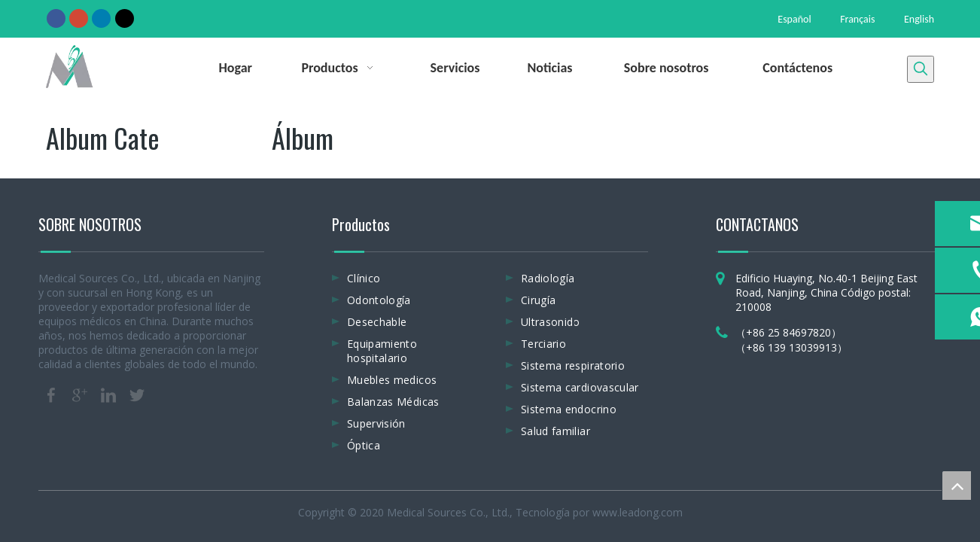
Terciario (543, 344)
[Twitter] (125, 18)
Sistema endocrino (569, 409)
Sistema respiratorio (573, 365)
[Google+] (79, 18)
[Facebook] (56, 18)
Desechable (377, 322)
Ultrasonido (551, 322)
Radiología (548, 278)
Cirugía (538, 300)
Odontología (379, 300)
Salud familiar (555, 431)
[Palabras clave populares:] (921, 69)
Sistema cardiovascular (580, 387)
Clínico (364, 278)
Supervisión (376, 423)
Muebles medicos (392, 380)
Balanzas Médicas (393, 402)
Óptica (364, 445)
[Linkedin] (101, 18)
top (957, 486)
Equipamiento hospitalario (382, 351)
